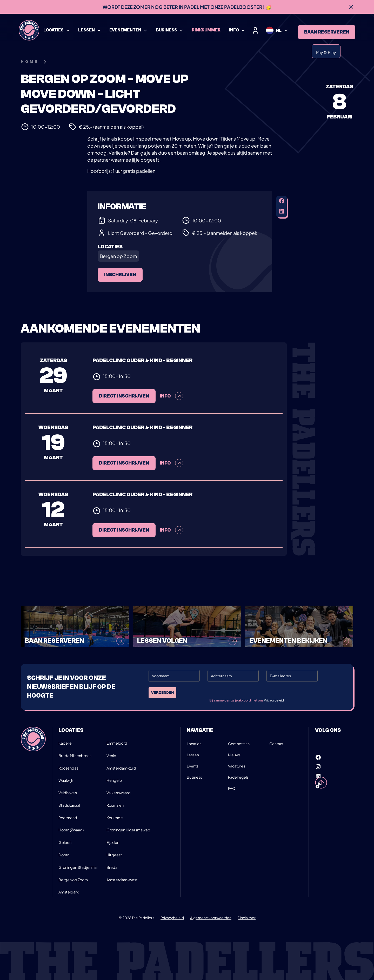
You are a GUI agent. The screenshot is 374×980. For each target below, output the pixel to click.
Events (193, 766)
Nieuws (234, 755)
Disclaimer (247, 918)
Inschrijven (120, 275)
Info (172, 468)
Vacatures (237, 766)
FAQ (232, 788)
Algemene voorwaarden (211, 918)
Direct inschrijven (124, 468)
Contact (276, 744)
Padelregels (238, 777)
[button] (57, 30)
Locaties (194, 744)
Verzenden (162, 693)
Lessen (193, 755)
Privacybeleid (274, 700)
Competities (239, 744)
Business (194, 777)
